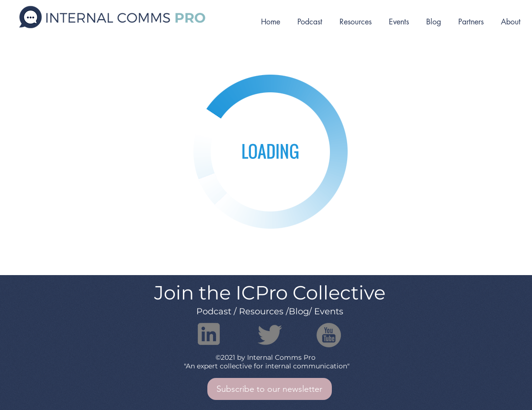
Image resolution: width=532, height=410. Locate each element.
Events (329, 311)
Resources (261, 311)
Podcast (214, 311)
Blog (299, 311)
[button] (270, 389)
